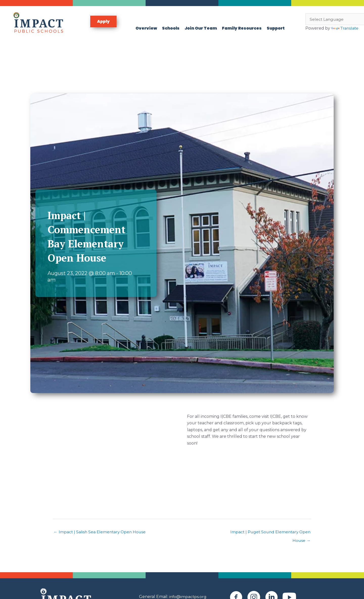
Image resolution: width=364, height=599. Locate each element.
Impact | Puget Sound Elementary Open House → (269, 536)
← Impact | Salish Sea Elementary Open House (101, 534)
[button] (103, 22)
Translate (320, 33)
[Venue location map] (115, 459)
